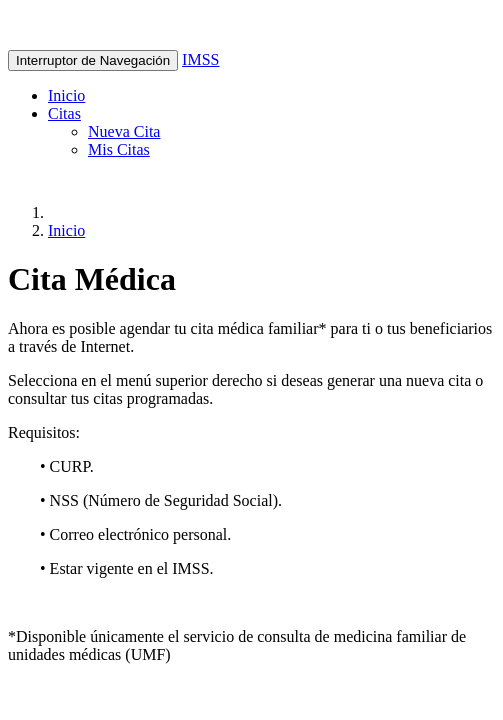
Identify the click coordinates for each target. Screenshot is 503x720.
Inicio (66, 95)
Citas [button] (64, 113)
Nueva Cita (124, 131)
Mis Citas (119, 149)
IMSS (200, 59)
